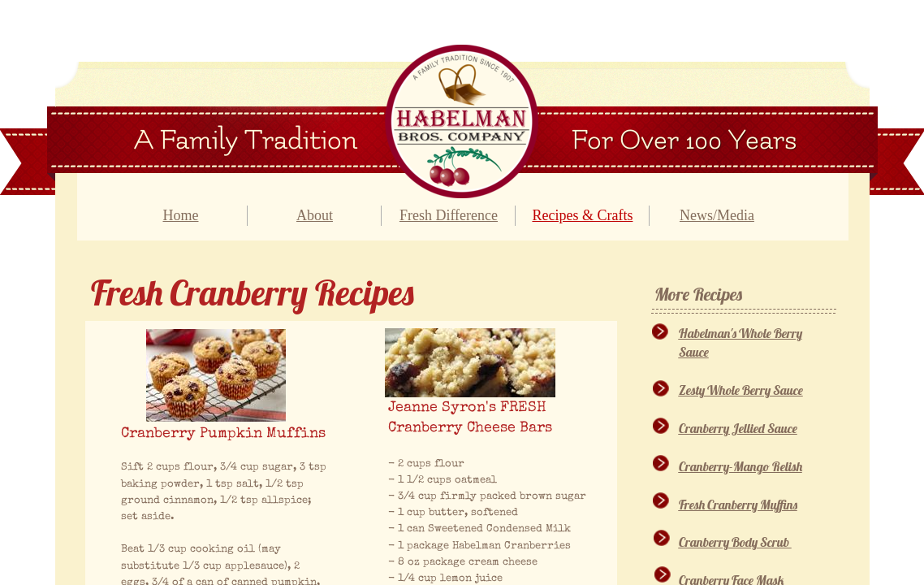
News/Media (717, 215)
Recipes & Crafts (582, 215)
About (315, 215)
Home (180, 215)
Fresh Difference (449, 215)
